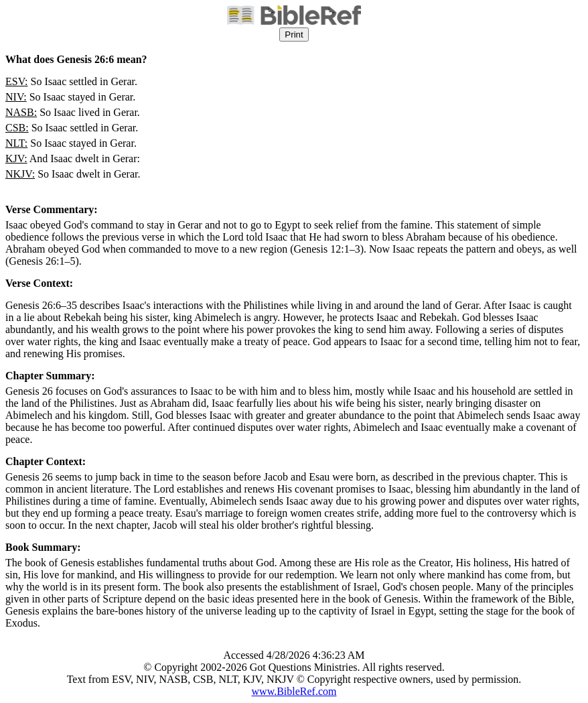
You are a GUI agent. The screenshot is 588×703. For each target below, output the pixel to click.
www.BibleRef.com (294, 691)
